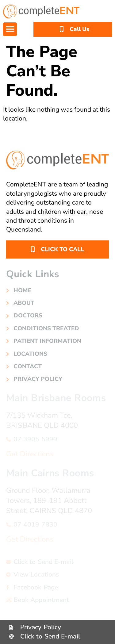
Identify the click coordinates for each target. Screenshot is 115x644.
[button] (10, 29)
